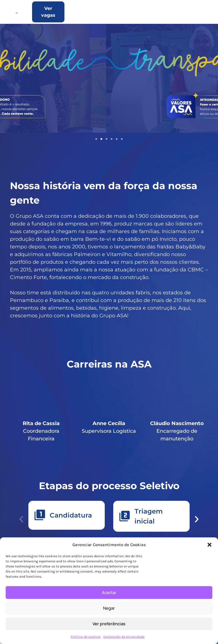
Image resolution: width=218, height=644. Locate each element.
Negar (109, 608)
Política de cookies (86, 637)
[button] (209, 545)
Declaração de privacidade (124, 637)
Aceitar (109, 593)
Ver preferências (109, 624)
